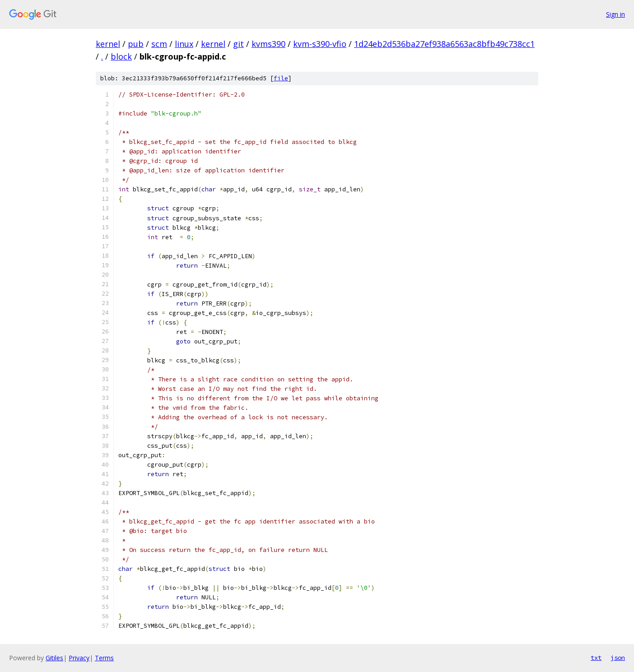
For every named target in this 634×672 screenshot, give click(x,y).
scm (159, 44)
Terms (104, 658)
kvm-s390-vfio (320, 44)
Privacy (79, 658)
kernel (108, 44)
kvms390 (268, 44)
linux (184, 44)
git (238, 44)
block (121, 56)
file (281, 78)
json (618, 658)
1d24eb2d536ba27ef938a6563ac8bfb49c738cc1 (444, 44)
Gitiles (54, 658)
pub (136, 44)
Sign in (615, 14)
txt (596, 658)
